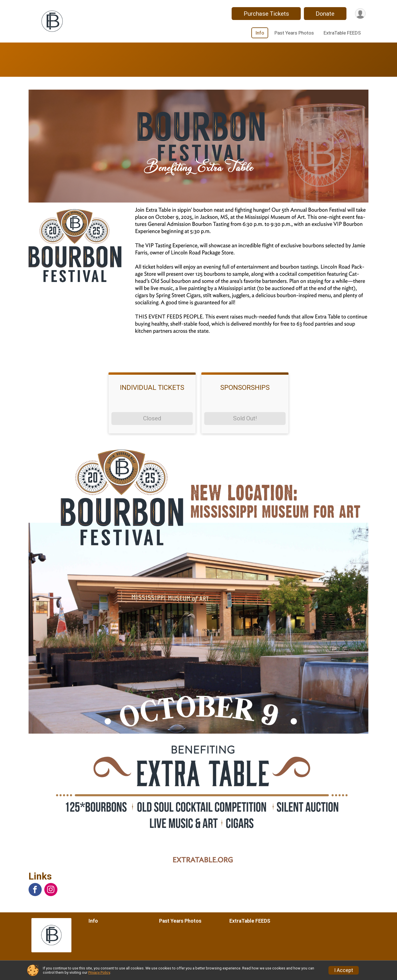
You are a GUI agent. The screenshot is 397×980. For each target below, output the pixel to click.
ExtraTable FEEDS (342, 33)
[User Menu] (360, 14)
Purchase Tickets (266, 14)
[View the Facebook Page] (35, 890)
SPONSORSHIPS (245, 388)
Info (260, 33)
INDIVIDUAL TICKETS (152, 388)
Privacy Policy (99, 972)
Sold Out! (245, 418)
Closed (152, 418)
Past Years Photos (294, 33)
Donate (325, 14)
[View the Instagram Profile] (51, 890)
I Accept (344, 970)
